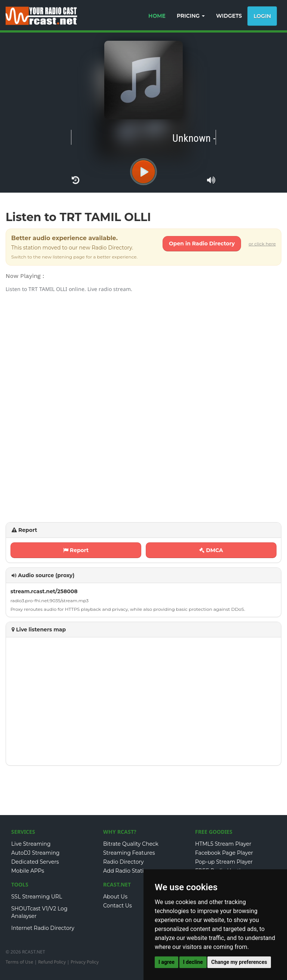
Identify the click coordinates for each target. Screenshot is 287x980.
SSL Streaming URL (37, 897)
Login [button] (262, 16)
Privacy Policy (85, 962)
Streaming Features (129, 853)
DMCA (211, 550)
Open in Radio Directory (202, 244)
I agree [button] (166, 962)
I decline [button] (193, 962)
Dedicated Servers (35, 862)
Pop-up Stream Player (224, 862)
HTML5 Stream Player (223, 844)
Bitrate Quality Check (131, 844)
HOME (157, 16)
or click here (262, 244)
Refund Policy (52, 962)
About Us (115, 897)
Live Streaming (31, 844)
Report (76, 550)
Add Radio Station (127, 871)
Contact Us (118, 906)
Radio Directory (124, 862)
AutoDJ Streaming (35, 853)
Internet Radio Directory (43, 928)
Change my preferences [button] (239, 962)
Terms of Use (19, 962)
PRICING (191, 16)
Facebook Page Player (224, 853)
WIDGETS (229, 16)
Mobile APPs (28, 871)
